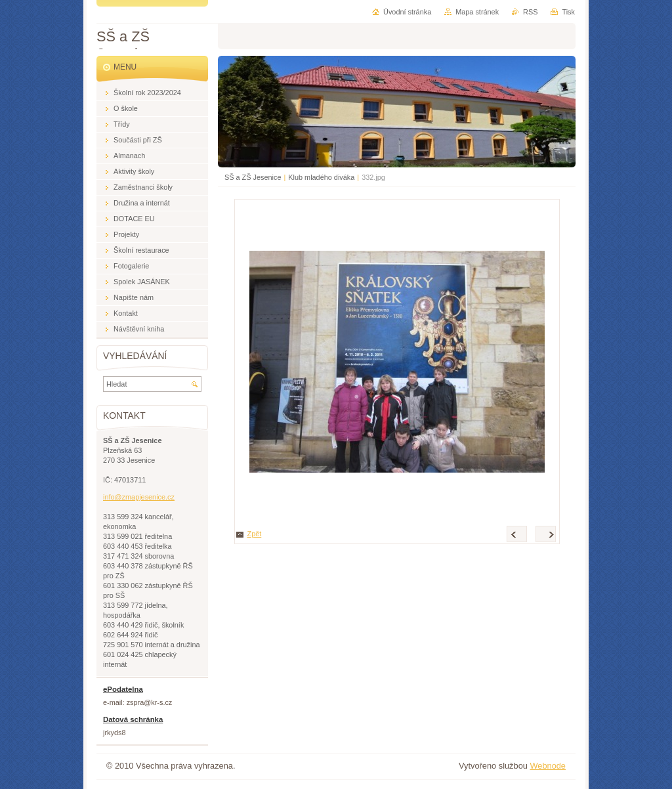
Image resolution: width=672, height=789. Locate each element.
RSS (530, 12)
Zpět (255, 534)
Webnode (548, 766)
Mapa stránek (477, 12)
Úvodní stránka (407, 12)
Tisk (568, 12)
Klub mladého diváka (321, 177)
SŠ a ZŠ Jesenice (253, 177)
